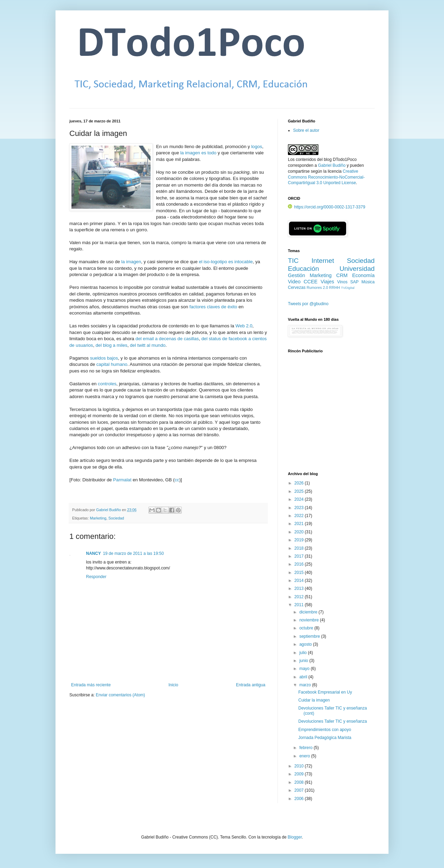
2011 (300, 605)
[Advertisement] (331, 416)
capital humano (112, 364)
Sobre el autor (306, 130)
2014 (300, 581)
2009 (300, 774)
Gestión (297, 275)
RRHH (335, 287)
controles (107, 384)
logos (257, 147)
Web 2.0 (244, 326)
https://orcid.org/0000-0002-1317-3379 (327, 207)
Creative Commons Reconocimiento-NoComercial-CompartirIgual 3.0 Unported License (326, 177)
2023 (300, 508)
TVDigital (348, 288)
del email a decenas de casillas (167, 339)
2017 (300, 556)
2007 (300, 790)
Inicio (173, 685)
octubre (307, 628)
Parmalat (122, 480)
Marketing (98, 518)
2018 (300, 548)
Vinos (342, 282)
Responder (96, 577)
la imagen (131, 262)
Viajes (327, 282)
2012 (300, 597)
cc (177, 480)
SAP (355, 282)
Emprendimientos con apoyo (325, 730)
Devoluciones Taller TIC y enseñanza (333, 721)
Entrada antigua (251, 685)
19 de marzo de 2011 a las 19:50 (133, 553)
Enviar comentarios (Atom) (120, 695)
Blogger (295, 837)
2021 (300, 524)
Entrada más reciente (91, 685)
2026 (300, 483)
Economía (363, 275)
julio (304, 653)
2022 (300, 516)
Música (368, 282)
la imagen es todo (198, 153)
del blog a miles (112, 345)
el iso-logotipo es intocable (226, 262)
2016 (300, 564)
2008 (300, 782)
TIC (293, 261)
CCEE (310, 282)
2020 (300, 532)
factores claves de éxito (213, 307)
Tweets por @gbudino (308, 304)
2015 (300, 573)
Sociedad (116, 518)
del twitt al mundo (148, 345)
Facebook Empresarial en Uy (325, 692)
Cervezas (297, 287)
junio (304, 661)
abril (304, 677)
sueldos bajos (104, 358)
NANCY (93, 553)
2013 (300, 588)
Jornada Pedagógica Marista (325, 738)
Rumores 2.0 (317, 287)
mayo (305, 669)
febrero (306, 748)
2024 (300, 499)
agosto (306, 644)
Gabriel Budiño (109, 510)
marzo (306, 685)
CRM (342, 275)
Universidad (357, 269)
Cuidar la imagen (314, 700)
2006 (300, 799)
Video (294, 282)
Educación (304, 269)
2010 (300, 766)
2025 (300, 491)
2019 (300, 540)
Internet (323, 261)
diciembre (309, 612)
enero (305, 756)
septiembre (310, 636)
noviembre (310, 620)
